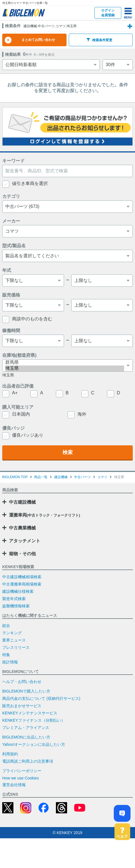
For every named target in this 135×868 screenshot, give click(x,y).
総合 (6, 626)
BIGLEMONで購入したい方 (26, 691)
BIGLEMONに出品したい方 (26, 737)
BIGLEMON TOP (15, 477)
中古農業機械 (22, 528)
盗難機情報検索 (16, 606)
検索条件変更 (100, 40)
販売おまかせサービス (22, 706)
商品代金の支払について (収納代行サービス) (41, 698)
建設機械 (61, 477)
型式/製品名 (14, 246)
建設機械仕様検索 (18, 591)
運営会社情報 (14, 785)
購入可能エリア (18, 407)
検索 (68, 452)
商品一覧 (41, 477)
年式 (7, 270)
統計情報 (10, 662)
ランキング (12, 633)
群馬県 (65, 363)
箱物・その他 (22, 554)
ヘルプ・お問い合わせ (22, 682)
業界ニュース (14, 640)
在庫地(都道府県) (19, 355)
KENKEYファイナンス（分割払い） (34, 720)
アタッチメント (25, 541)
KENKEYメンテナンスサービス (30, 713)
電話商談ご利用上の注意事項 (28, 761)
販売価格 (11, 295)
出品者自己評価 (18, 386)
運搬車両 (45, 515)
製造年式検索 (14, 599)
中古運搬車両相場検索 (22, 584)
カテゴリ (11, 196)
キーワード (13, 161)
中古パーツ (82, 477)
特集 (6, 655)
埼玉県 (65, 368)
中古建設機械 (22, 502)
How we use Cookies (21, 778)
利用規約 (10, 754)
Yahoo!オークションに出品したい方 (34, 744)
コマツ (102, 477)
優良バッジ (13, 428)
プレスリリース (16, 647)
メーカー (11, 221)
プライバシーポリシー (22, 771)
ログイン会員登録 (108, 13)
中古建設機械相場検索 (22, 577)
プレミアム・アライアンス (26, 728)
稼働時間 (11, 331)
